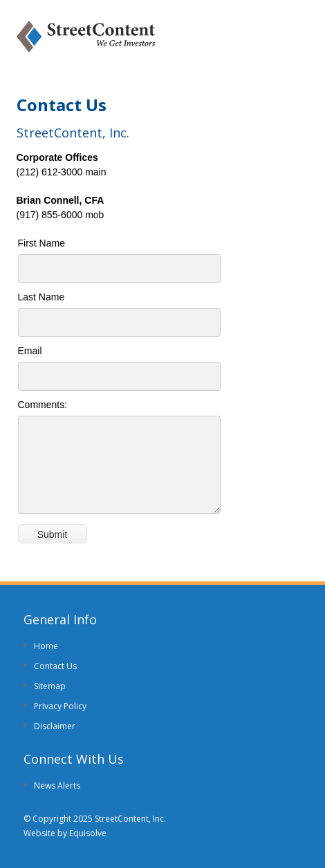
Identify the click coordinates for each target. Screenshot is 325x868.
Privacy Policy (60, 706)
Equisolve (88, 833)
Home (46, 646)
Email (30, 351)
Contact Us (55, 666)
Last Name (41, 297)
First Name (41, 243)
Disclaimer (55, 726)
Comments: (43, 405)
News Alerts (57, 785)
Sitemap (50, 686)
